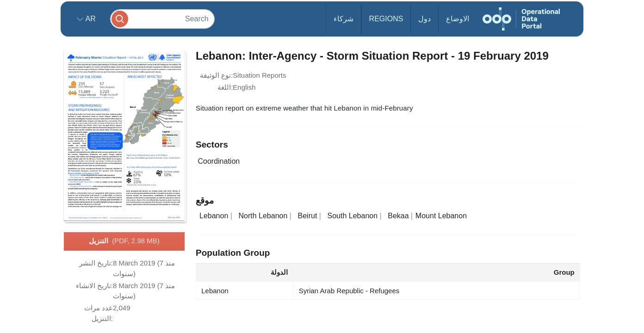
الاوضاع (458, 19)
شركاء (344, 19)
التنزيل (124, 241)
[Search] (162, 19)
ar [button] (90, 19)
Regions (386, 19)
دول (424, 19)
